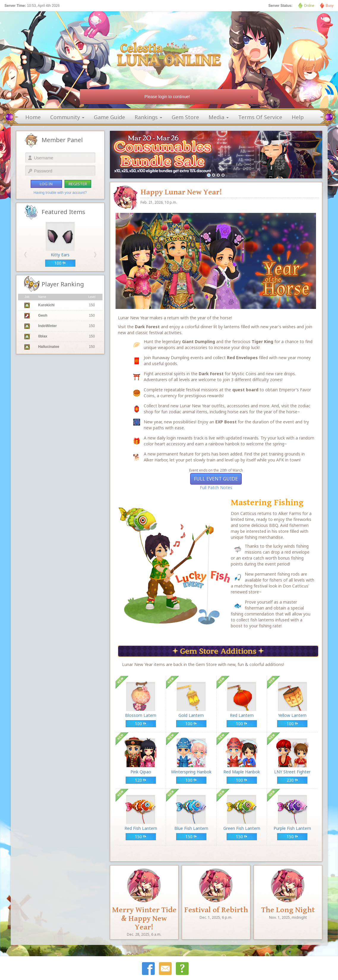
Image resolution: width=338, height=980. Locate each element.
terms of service (260, 117)
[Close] (252, 97)
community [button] (67, 117)
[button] (25, 255)
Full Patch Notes (216, 487)
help (298, 117)
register (78, 184)
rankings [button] (148, 117)
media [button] (219, 117)
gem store (185, 117)
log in (46, 184)
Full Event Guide (216, 479)
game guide (109, 117)
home (33, 117)
